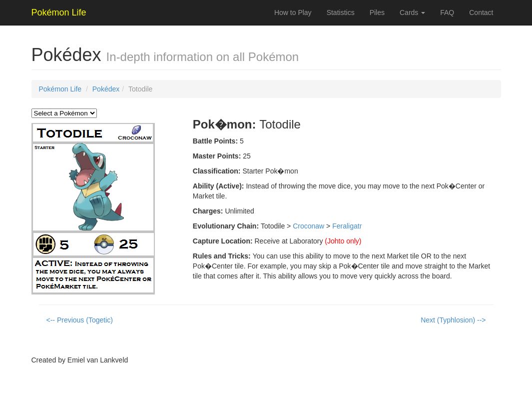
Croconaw (308, 226)
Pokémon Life (60, 89)
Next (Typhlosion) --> (453, 320)
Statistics (341, 12)
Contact (481, 12)
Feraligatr (347, 226)
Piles (377, 12)
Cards (412, 12)
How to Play (293, 12)
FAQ (447, 12)
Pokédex (106, 89)
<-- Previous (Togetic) (80, 320)
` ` (64, 113)
